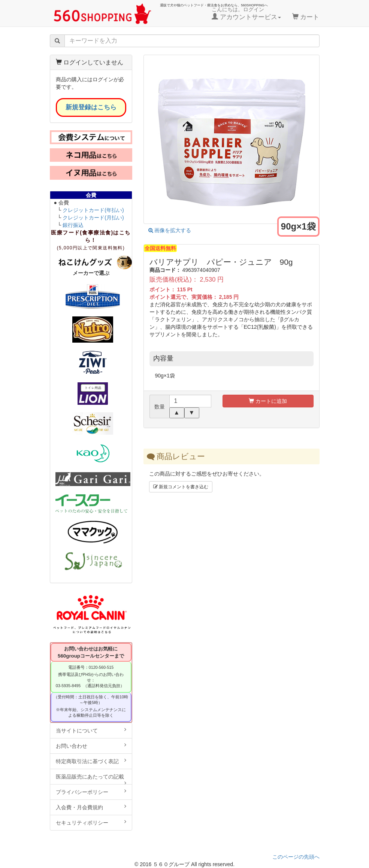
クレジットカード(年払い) (93, 210)
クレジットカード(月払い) (93, 218)
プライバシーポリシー (91, 792)
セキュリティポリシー (91, 822)
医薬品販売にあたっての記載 (91, 779)
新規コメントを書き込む (181, 487)
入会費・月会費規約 (91, 807)
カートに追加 (268, 401)
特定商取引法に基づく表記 (91, 761)
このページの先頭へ (296, 857)
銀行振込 (73, 225)
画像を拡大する (170, 230)
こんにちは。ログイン (246, 13)
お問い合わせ (91, 746)
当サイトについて (91, 730)
